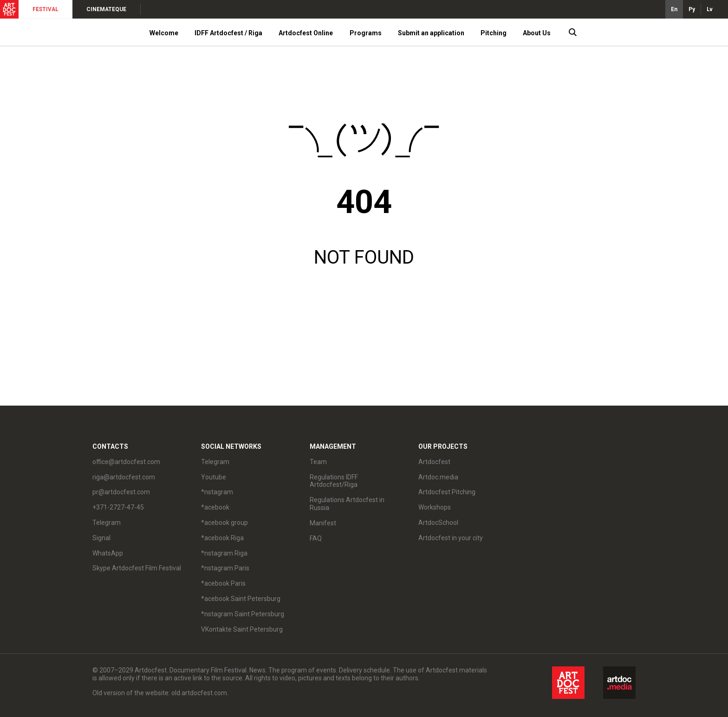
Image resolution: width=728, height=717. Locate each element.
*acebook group (224, 523)
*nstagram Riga (224, 553)
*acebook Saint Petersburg (241, 599)
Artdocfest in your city (451, 538)
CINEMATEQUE (106, 9)
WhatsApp (108, 553)
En (674, 9)
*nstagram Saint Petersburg (243, 614)
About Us (537, 33)
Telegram (107, 523)
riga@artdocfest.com (124, 477)
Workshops (435, 507)
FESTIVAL (45, 9)
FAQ (316, 538)
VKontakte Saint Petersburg (242, 629)
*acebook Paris (223, 583)
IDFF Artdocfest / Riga (228, 33)
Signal (101, 538)
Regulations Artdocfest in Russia (347, 504)
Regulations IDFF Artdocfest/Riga (334, 481)
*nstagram (217, 492)
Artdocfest (434, 462)
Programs (366, 33)
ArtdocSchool (438, 523)
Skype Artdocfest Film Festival (137, 568)
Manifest (323, 523)
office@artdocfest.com (126, 462)
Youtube (214, 477)
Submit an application (431, 33)
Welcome (164, 33)
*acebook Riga (222, 538)
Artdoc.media (438, 477)
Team (318, 462)
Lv (710, 9)
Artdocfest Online (306, 33)
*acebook (215, 507)
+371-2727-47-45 (118, 507)
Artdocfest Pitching (447, 492)
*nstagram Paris (225, 568)
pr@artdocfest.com (121, 492)
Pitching (494, 33)
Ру (692, 9)
